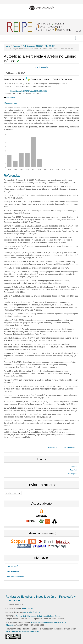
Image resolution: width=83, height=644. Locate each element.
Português (72, 474)
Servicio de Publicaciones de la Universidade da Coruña (38, 616)
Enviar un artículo (13, 493)
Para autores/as (13, 571)
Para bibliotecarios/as (15, 577)
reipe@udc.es (27, 608)
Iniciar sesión (69, 448)
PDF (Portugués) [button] (42, 67)
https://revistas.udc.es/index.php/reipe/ (22, 631)
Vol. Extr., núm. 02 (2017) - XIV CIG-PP (39, 46)
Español (73, 470)
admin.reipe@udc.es (32, 612)
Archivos (16, 46)
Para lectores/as (13, 566)
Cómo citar (9, 98)
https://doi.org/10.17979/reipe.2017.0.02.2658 (28, 91)
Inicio (8, 46)
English (74, 466)
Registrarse (53, 448)
